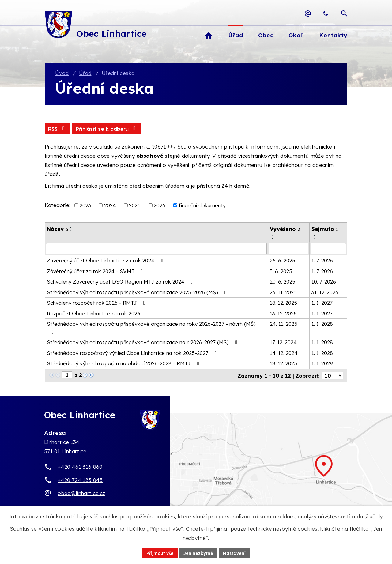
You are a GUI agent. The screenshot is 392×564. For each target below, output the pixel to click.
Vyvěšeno (285, 229)
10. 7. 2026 (324, 282)
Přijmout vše (160, 553)
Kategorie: (57, 205)
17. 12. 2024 (283, 342)
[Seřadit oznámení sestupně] (71, 230)
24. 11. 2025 (284, 324)
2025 (135, 205)
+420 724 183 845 (80, 480)
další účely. (370, 516)
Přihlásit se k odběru (107, 129)
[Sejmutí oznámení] (328, 249)
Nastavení (234, 553)
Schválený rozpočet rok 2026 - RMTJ (97, 303)
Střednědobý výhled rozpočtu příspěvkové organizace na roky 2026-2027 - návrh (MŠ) (151, 328)
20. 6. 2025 (283, 282)
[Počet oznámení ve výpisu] (333, 375)
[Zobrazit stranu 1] (67, 375)
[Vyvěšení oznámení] (289, 249)
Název (57, 229)
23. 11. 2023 (283, 292)
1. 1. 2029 (322, 363)
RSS (57, 129)
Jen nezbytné (198, 553)
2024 (110, 205)
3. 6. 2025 (281, 271)
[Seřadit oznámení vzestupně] (71, 228)
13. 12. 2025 (283, 313)
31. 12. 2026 (325, 292)
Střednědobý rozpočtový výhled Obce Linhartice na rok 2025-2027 (133, 353)
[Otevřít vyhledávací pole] (344, 13)
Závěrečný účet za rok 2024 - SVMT (96, 271)
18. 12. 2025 (283, 303)
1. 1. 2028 (322, 324)
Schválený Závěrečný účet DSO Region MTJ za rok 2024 (121, 282)
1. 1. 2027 (322, 303)
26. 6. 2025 (283, 260)
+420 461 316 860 (80, 467)
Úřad (85, 73)
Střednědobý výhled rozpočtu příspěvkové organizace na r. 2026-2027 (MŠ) (143, 342)
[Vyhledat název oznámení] (156, 249)
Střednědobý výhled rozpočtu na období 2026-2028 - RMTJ (124, 363)
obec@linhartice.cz (81, 493)
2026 (160, 205)
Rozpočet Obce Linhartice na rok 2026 (99, 313)
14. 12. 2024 (284, 353)
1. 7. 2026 (322, 260)
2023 (85, 205)
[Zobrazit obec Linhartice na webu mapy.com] (196, 472)
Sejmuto (325, 229)
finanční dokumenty (202, 205)
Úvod (62, 73)
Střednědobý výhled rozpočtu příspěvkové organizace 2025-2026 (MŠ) (138, 292)
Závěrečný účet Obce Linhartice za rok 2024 (106, 260)
